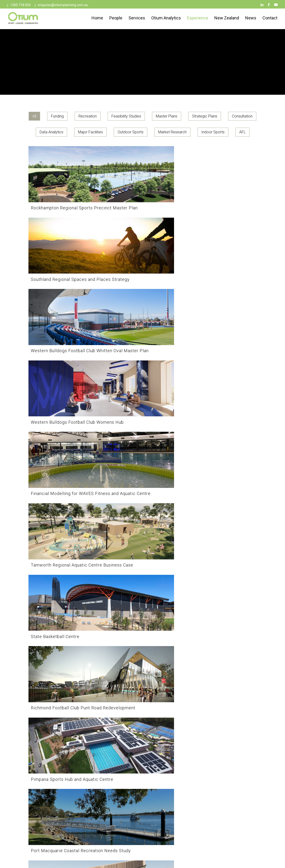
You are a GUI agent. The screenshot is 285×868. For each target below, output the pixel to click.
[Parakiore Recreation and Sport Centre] (220, 404)
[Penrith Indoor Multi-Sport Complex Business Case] (142, 404)
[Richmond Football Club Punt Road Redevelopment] (142, 328)
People (116, 19)
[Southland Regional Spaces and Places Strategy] (142, 175)
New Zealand (227, 19)
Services (137, 19)
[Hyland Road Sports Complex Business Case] (65, 644)
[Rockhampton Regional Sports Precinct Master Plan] (65, 175)
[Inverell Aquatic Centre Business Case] (220, 562)
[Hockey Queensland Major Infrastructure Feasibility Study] (142, 644)
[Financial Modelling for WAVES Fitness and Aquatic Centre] (142, 251)
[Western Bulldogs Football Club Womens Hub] (65, 251)
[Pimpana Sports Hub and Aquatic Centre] (220, 328)
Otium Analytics (166, 19)
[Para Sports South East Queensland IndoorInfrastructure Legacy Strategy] (65, 481)
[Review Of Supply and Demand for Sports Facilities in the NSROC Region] (142, 481)
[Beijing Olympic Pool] (65, 797)
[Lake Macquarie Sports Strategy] (142, 562)
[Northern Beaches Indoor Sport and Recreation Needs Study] (220, 481)
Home (97, 19)
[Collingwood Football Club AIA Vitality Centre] (142, 721)
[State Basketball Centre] (65, 328)
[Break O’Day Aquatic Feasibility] (220, 721)
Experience (198, 19)
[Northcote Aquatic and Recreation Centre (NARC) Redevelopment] (65, 562)
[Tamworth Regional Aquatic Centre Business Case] (220, 251)
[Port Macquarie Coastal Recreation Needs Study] (65, 404)
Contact (270, 19)
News (251, 19)
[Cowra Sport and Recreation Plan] (65, 721)
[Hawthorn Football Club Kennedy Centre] (220, 644)
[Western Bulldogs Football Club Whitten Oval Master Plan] (220, 175)
